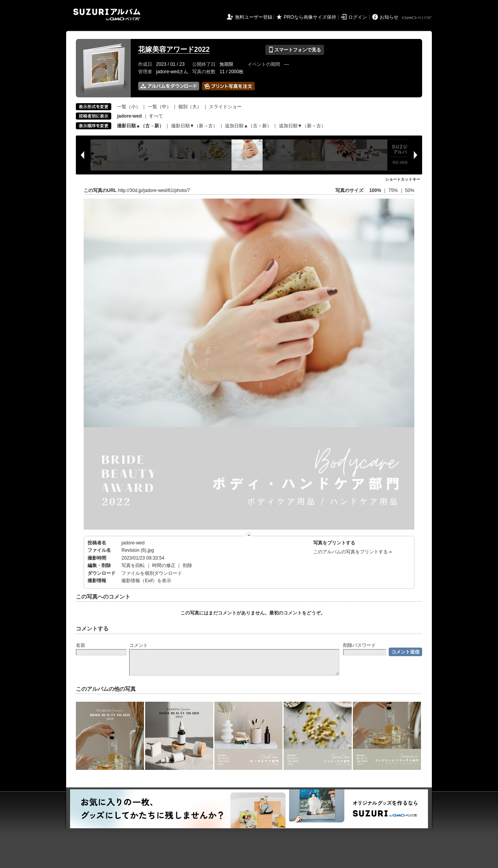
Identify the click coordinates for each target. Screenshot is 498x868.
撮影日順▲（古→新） (140, 126)
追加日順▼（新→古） (302, 126)
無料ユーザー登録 (254, 17)
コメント (139, 645)
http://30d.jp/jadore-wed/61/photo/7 (154, 190)
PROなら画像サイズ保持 (310, 17)
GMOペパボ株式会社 (417, 18)
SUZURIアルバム (107, 15)
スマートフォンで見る (295, 50)
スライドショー (225, 107)
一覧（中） (160, 107)
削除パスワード (359, 645)
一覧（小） (129, 107)
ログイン (358, 17)
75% (394, 190)
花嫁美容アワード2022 (174, 49)
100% (375, 190)
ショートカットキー (403, 179)
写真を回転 (133, 565)
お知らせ (389, 17)
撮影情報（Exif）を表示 (146, 581)
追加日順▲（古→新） (248, 126)
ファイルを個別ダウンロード (152, 573)
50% (410, 190)
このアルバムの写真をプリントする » (352, 552)
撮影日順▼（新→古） (195, 126)
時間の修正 (164, 565)
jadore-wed (133, 543)
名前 (81, 645)
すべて (156, 116)
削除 (188, 565)
